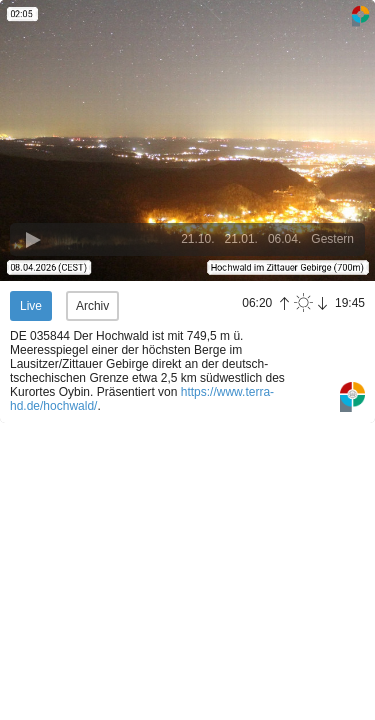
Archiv (92, 306)
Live (31, 306)
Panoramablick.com (352, 397)
